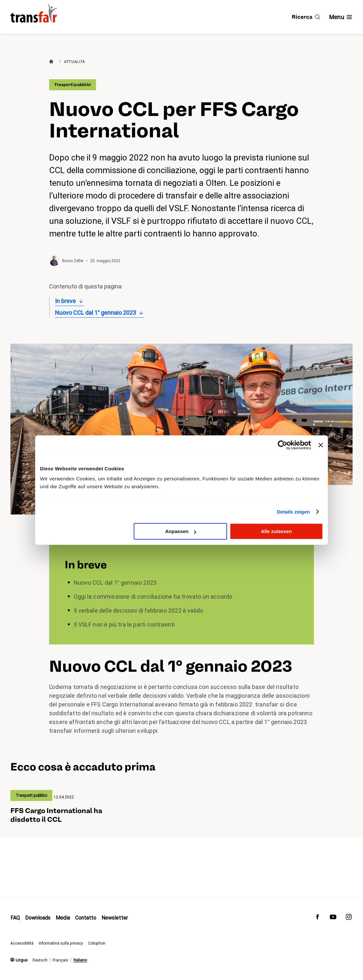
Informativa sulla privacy (61, 943)
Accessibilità (22, 943)
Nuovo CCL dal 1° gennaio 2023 (95, 313)
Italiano (80, 960)
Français (60, 960)
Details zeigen (293, 512)
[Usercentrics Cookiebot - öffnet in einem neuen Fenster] (282, 445)
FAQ (15, 918)
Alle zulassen (276, 531)
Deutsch (40, 960)
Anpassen (181, 531)
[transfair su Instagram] (349, 918)
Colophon (97, 943)
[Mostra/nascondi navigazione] (341, 17)
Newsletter (115, 918)
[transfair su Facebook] (317, 918)
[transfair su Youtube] (333, 918)
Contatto (86, 918)
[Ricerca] (306, 17)
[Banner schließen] (321, 445)
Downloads (38, 918)
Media (63, 918)
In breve (65, 301)
